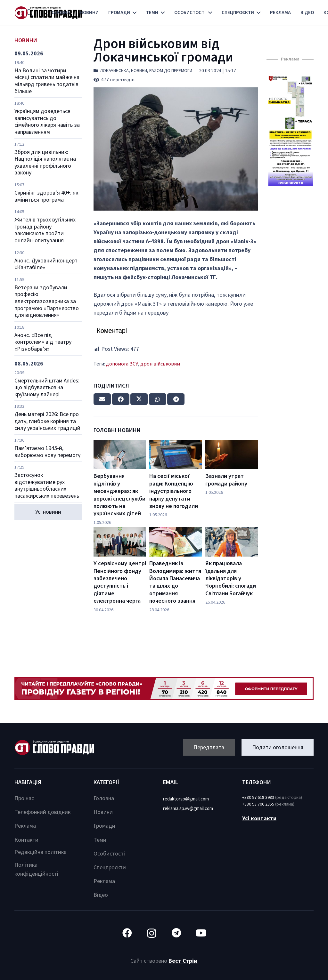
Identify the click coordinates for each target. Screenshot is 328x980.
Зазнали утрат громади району (226, 480)
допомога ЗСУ (122, 364)
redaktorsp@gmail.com (186, 799)
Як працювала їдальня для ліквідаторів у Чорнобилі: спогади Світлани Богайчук (231, 578)
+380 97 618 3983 (258, 798)
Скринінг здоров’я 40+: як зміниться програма (46, 196)
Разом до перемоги (171, 71)
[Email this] (102, 399)
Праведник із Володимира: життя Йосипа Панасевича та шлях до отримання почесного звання (175, 582)
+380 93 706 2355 (258, 804)
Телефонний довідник (42, 812)
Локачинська (114, 71)
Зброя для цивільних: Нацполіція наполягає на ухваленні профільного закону (45, 163)
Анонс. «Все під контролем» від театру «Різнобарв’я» (43, 342)
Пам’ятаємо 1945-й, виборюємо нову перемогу (47, 452)
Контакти (26, 840)
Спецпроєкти (110, 868)
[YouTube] (201, 933)
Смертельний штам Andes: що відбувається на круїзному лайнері (47, 388)
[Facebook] (127, 933)
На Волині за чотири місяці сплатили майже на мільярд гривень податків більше (47, 81)
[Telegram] (176, 933)
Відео (101, 895)
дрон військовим (160, 364)
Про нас (24, 798)
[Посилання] (290, 131)
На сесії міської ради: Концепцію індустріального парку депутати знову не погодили (174, 491)
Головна (104, 798)
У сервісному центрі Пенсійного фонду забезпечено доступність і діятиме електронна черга (120, 582)
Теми (100, 840)
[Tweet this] (139, 399)
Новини (139, 71)
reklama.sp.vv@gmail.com (188, 809)
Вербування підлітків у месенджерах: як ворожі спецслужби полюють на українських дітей (119, 495)
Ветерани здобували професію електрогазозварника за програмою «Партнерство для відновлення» (47, 301)
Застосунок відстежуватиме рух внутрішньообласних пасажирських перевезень (47, 486)
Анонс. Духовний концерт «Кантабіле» (46, 264)
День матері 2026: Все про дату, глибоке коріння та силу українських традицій (47, 421)
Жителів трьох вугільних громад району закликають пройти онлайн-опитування (45, 230)
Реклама (25, 826)
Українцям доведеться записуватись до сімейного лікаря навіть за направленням (47, 122)
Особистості (109, 854)
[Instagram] (152, 933)
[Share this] (121, 399)
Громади (104, 826)
